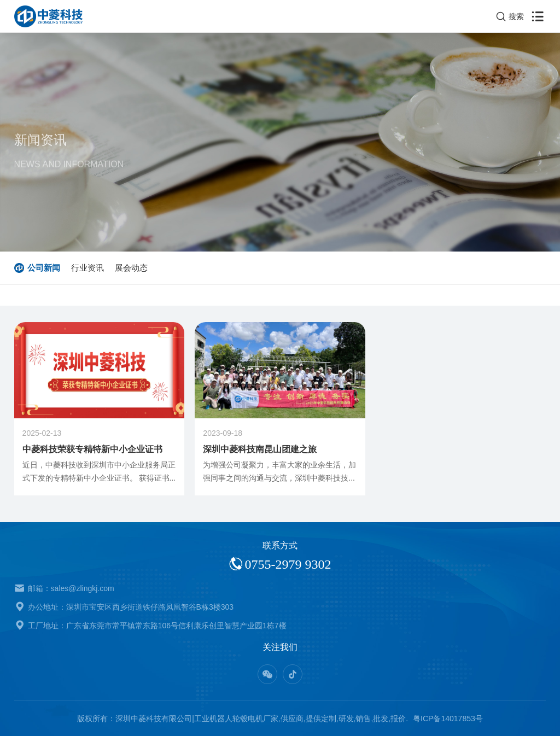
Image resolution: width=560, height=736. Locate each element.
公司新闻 (44, 268)
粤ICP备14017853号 (448, 719)
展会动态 (131, 268)
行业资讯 (87, 268)
